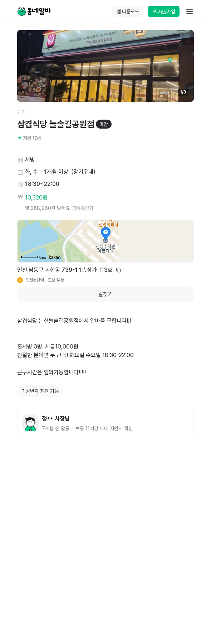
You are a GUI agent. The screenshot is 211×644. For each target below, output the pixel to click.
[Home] (34, 11)
